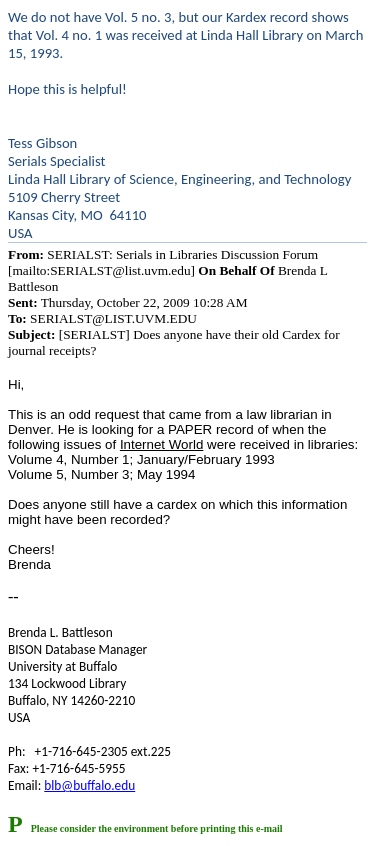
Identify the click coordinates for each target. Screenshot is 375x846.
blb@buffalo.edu (89, 785)
